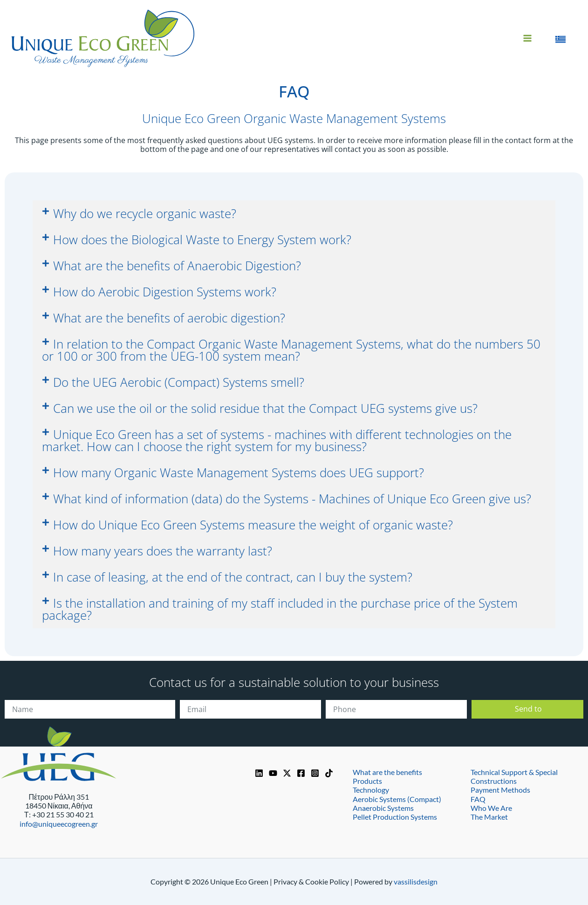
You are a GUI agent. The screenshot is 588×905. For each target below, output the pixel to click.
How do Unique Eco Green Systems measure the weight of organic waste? (253, 525)
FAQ (478, 799)
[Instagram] (315, 773)
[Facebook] (301, 773)
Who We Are (491, 808)
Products (367, 781)
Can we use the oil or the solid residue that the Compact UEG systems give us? (265, 408)
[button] (294, 213)
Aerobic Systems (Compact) (397, 799)
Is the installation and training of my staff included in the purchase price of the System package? (280, 609)
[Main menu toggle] (527, 38)
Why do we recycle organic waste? (145, 213)
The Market (489, 817)
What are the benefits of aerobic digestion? (169, 318)
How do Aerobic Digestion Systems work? (165, 292)
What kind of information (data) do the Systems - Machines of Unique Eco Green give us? (292, 499)
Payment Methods (500, 790)
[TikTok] (329, 773)
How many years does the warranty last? (163, 551)
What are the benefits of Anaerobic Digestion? (177, 266)
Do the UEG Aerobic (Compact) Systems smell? (179, 382)
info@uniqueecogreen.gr (59, 824)
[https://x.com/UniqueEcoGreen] (287, 773)
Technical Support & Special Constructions (514, 776)
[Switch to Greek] (561, 38)
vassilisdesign (416, 881)
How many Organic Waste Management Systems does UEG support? (239, 473)
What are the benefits (387, 772)
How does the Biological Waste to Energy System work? (202, 240)
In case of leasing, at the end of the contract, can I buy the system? (233, 577)
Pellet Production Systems (395, 817)
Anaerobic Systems (383, 808)
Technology (371, 790)
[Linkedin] (259, 773)
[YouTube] (273, 773)
